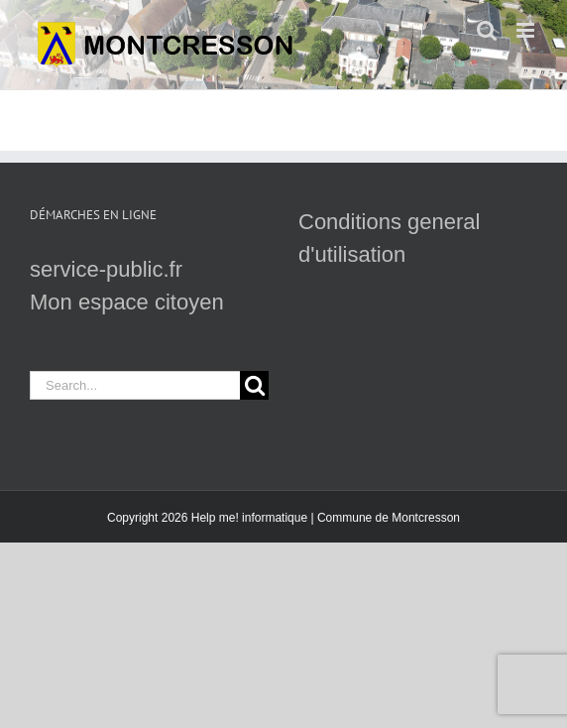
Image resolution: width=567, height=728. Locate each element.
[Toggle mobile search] (487, 30)
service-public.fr (106, 269)
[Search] (254, 385)
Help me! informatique (249, 518)
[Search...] (135, 385)
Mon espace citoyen (127, 302)
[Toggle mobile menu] (527, 30)
